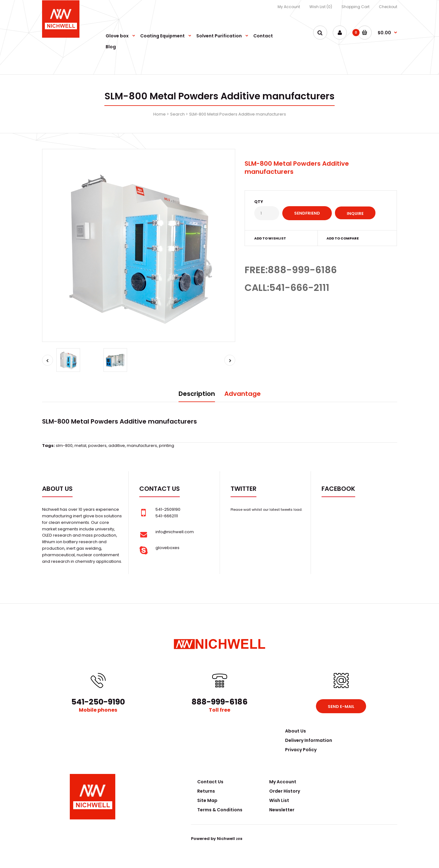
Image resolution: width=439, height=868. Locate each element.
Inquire (355, 213)
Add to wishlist (270, 238)
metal (80, 446)
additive (117, 446)
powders (97, 446)
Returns (206, 791)
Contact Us (210, 782)
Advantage (243, 394)
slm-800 (64, 446)
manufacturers (142, 446)
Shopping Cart (355, 7)
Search (177, 114)
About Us (296, 731)
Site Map (207, 800)
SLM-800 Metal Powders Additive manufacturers (238, 114)
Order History (285, 791)
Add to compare (343, 238)
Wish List (279, 800)
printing (167, 446)
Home (160, 114)
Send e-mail (341, 707)
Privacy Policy (301, 750)
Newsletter (282, 810)
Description (197, 394)
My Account (289, 7)
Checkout (388, 7)
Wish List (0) (321, 7)
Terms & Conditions (220, 810)
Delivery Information (309, 740)
